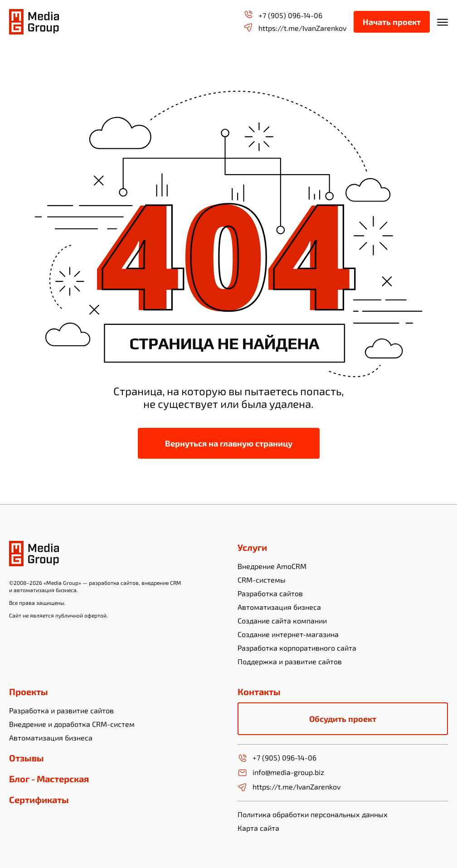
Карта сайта (258, 828)
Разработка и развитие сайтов (61, 710)
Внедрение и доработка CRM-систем (72, 724)
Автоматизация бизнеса (279, 607)
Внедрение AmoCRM (272, 566)
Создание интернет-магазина (288, 634)
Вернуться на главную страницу (229, 443)
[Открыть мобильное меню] (442, 22)
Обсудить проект (343, 719)
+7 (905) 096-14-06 (283, 15)
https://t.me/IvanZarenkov (295, 27)
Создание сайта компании (282, 620)
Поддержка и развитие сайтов (290, 661)
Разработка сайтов (270, 593)
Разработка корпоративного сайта (297, 648)
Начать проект (392, 22)
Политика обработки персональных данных (313, 814)
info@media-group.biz (281, 773)
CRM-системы (262, 580)
